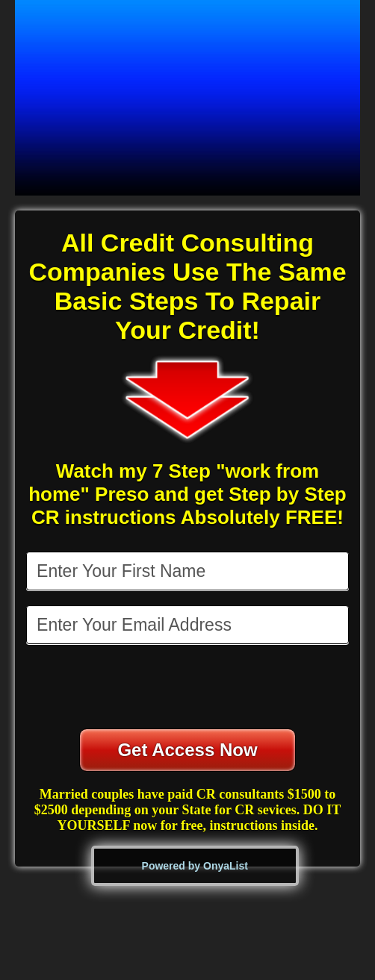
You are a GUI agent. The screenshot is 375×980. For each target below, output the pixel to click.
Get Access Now (187, 750)
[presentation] (189, 688)
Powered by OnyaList (195, 866)
